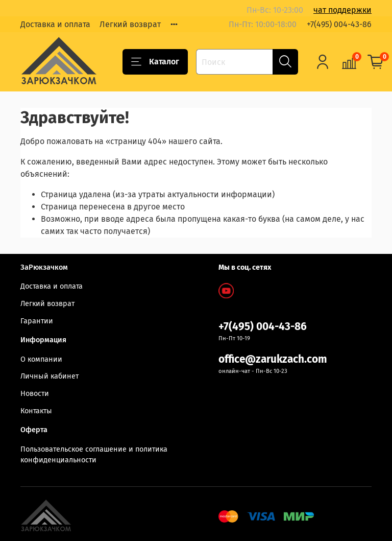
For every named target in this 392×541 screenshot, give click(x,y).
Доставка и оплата (55, 24)
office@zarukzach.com (273, 359)
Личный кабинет (50, 376)
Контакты (36, 411)
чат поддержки (342, 10)
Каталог (155, 62)
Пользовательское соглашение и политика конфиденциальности (94, 455)
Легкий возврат (130, 24)
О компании (41, 359)
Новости (35, 394)
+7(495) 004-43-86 (339, 24)
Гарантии (37, 321)
